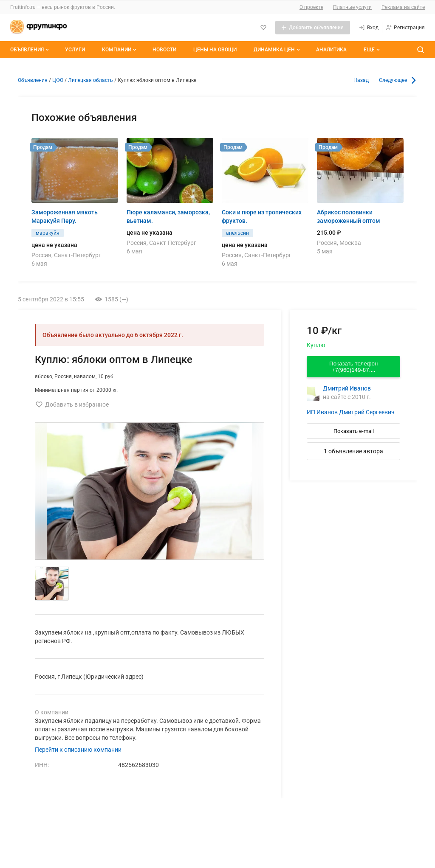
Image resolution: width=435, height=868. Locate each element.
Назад (361, 80)
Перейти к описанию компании (78, 750)
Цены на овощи (215, 50)
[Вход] (369, 28)
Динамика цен (278, 50)
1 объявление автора (353, 451)
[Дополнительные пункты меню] (371, 50)
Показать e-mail (354, 431)
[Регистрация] (405, 28)
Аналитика (331, 50)
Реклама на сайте (403, 7)
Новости (164, 50)
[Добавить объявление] (313, 28)
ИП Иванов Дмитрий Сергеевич (351, 412)
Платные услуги (352, 7)
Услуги (75, 50)
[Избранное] (263, 28)
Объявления (30, 50)
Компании (120, 50)
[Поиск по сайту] (421, 50)
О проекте (311, 7)
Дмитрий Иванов (347, 388)
